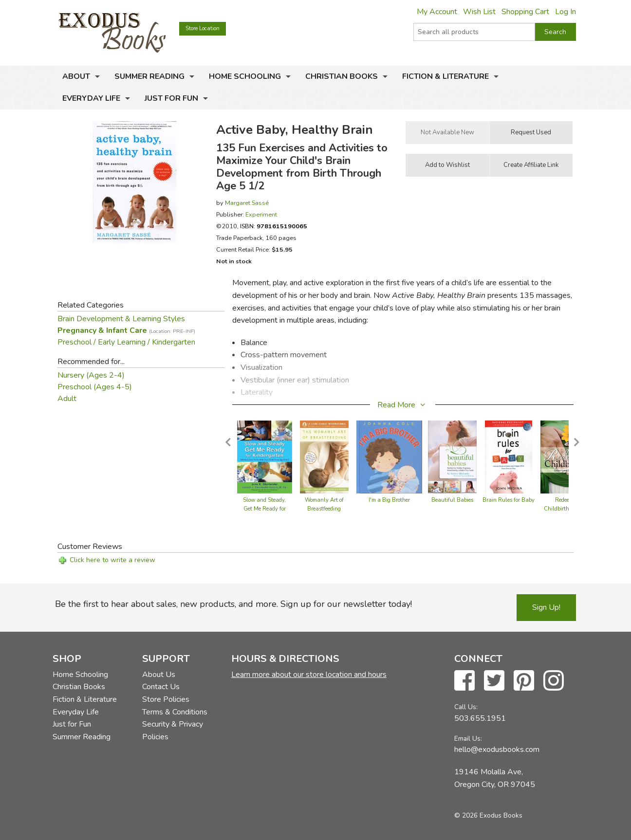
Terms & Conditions (175, 712)
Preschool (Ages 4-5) (95, 387)
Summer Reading (149, 76)
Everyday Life (91, 98)
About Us (159, 675)
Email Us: (468, 739)
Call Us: (466, 707)
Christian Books (342, 76)
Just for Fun (171, 98)
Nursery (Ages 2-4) (91, 375)
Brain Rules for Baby (509, 500)
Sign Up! (546, 607)
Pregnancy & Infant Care (126, 330)
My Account (437, 12)
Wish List (479, 12)
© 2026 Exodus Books (488, 815)
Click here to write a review (112, 560)
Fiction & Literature (445, 76)
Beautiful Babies (452, 500)
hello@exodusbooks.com (497, 749)
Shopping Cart (525, 12)
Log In (566, 12)
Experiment (261, 214)
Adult (67, 399)
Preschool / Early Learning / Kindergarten (126, 342)
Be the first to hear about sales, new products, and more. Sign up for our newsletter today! (233, 604)
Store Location (203, 28)
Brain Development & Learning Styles (121, 319)
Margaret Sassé (247, 203)
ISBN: (274, 226)
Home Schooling (245, 76)
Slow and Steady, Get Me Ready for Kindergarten (264, 509)
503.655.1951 (480, 718)
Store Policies (166, 699)
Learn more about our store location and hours (309, 675)
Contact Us (161, 687)
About (76, 76)
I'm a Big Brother (389, 500)
